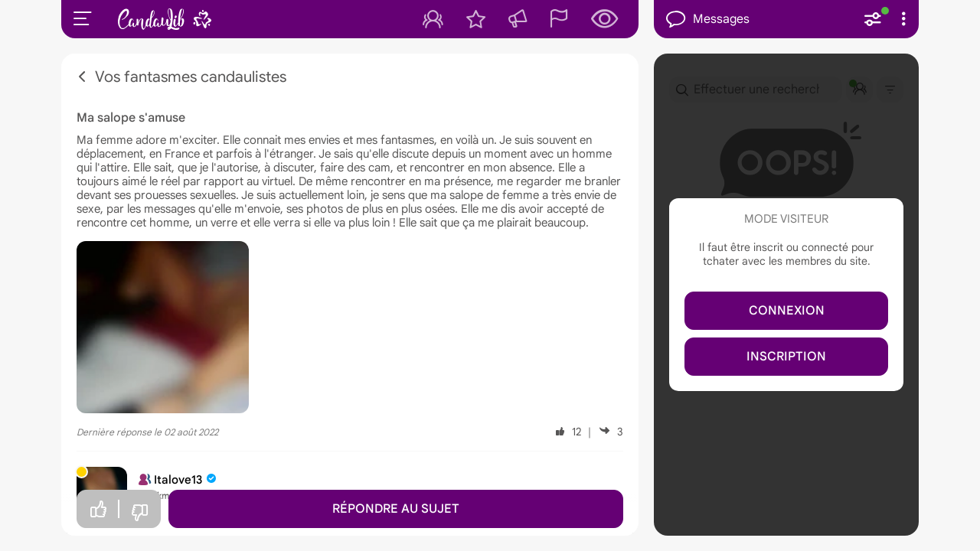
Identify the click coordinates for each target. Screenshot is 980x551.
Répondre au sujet (396, 509)
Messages (708, 20)
